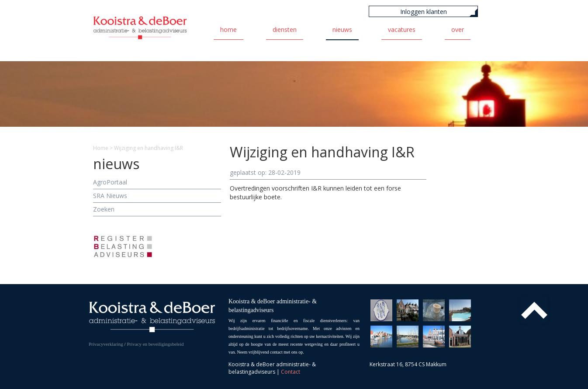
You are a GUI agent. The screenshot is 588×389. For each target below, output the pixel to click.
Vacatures (402, 30)
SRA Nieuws (110, 196)
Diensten (285, 30)
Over (458, 30)
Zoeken (104, 209)
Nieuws (342, 30)
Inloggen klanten (424, 12)
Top (534, 310)
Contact (291, 372)
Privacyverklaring (106, 344)
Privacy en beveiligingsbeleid (155, 344)
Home (228, 30)
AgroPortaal (110, 182)
